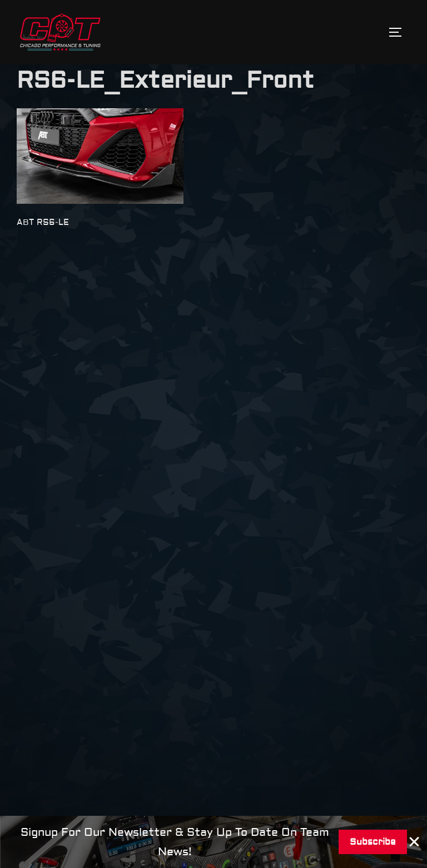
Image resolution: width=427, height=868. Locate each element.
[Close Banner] (414, 842)
